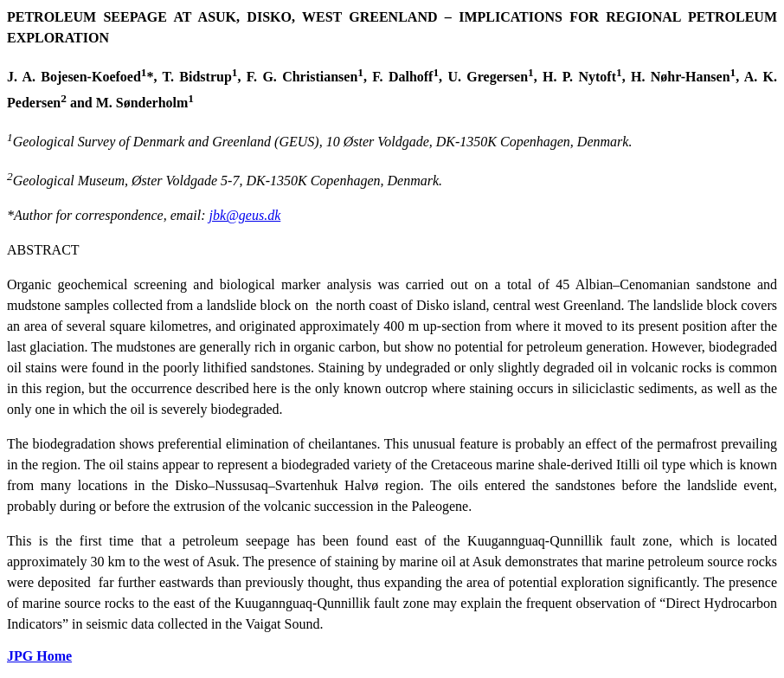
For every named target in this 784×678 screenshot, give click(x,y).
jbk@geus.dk (245, 215)
